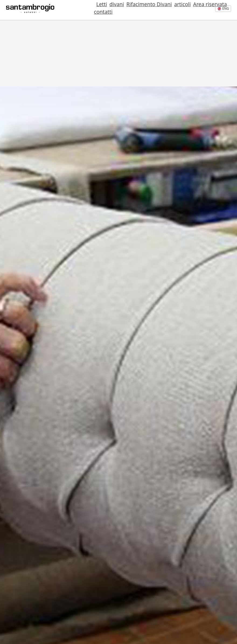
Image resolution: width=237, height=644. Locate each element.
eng (223, 8)
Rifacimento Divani (122, 10)
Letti (80, 10)
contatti (205, 10)
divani (92, 10)
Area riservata (178, 10)
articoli (153, 10)
